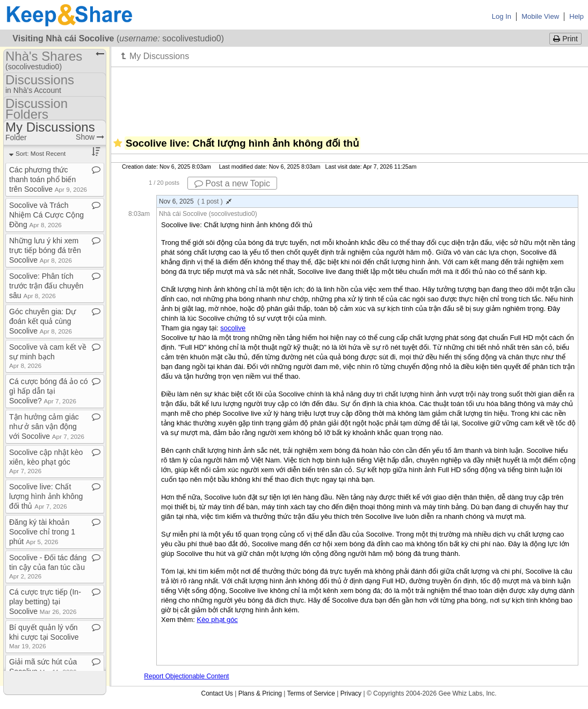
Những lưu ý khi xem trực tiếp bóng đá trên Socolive (45, 250)
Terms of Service (311, 693)
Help (576, 16)
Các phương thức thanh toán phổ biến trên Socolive (48, 179)
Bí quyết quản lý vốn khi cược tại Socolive (44, 636)
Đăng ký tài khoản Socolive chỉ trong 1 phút (42, 532)
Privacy (351, 693)
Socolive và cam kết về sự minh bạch (48, 356)
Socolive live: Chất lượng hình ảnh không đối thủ (46, 496)
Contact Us (217, 693)
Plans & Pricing (260, 693)
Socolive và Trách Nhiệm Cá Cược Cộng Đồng (46, 215)
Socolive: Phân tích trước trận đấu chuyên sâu (46, 286)
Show (90, 137)
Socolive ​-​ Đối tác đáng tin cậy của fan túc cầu (48, 566)
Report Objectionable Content (186, 676)
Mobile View (540, 16)
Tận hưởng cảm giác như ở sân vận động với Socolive (47, 426)
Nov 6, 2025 (195, 201)
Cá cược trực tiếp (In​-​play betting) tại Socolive (45, 602)
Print (565, 39)
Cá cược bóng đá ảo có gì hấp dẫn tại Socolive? (49, 391)
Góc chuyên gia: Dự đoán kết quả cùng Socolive (42, 321)
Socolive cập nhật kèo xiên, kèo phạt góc (46, 461)
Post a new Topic (232, 183)
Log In (502, 16)
